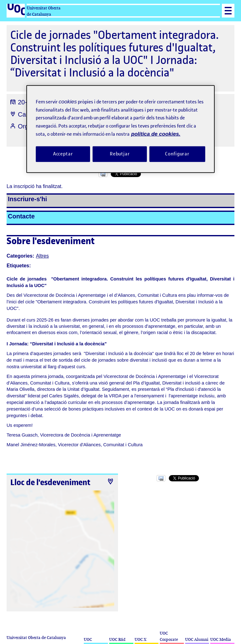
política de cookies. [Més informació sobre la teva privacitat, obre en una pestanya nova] (156, 134)
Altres (43, 256)
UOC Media (221, 639)
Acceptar (63, 154)
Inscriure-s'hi (27, 199)
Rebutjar (120, 154)
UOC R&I (117, 639)
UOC (88, 639)
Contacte (21, 216)
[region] (120, 129)
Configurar (177, 154)
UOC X (140, 639)
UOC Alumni (197, 639)
